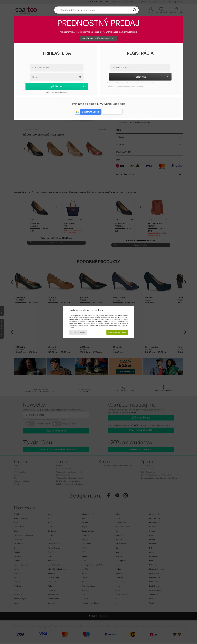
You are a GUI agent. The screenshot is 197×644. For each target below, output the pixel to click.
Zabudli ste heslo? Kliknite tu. (57, 93)
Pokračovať (152, 77)
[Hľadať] (134, 10)
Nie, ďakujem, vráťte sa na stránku (99, 38)
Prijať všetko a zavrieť (117, 332)
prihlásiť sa (68, 86)
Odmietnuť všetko (78, 332)
